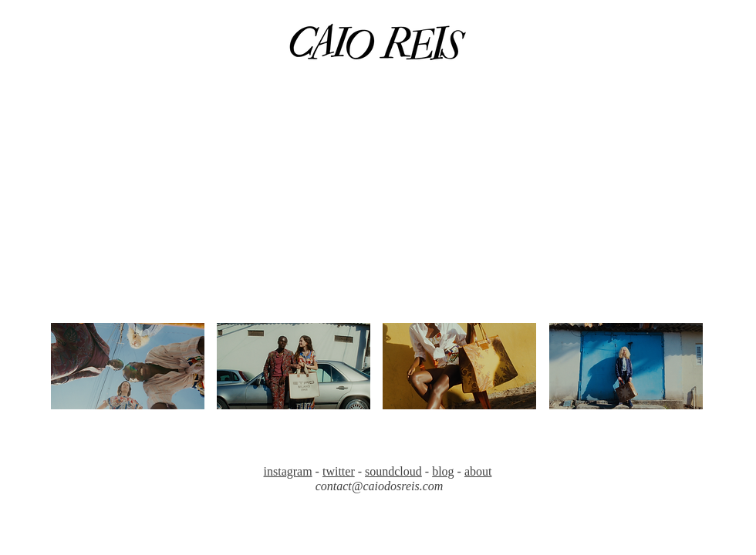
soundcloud (393, 471)
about (478, 471)
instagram (288, 471)
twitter (339, 471)
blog (443, 471)
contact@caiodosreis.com (380, 486)
